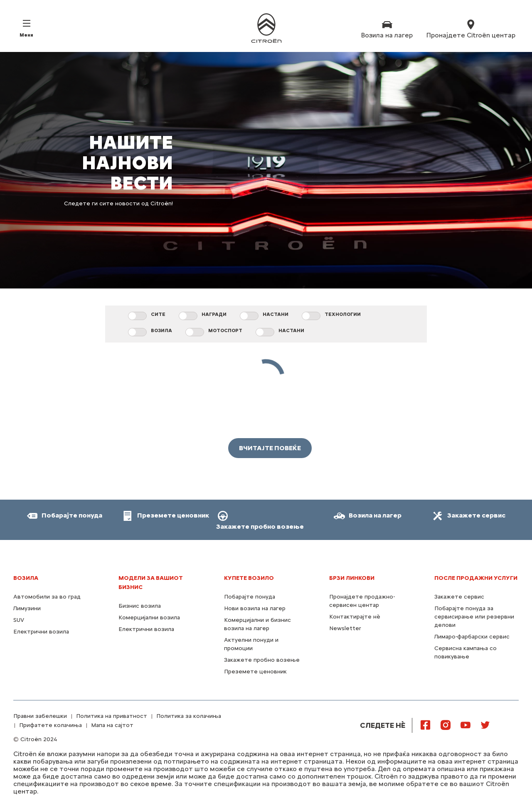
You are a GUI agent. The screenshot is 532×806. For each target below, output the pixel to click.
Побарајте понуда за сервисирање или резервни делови (474, 617)
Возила (26, 578)
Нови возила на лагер (255, 608)
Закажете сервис (459, 597)
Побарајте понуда (250, 597)
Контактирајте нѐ (355, 617)
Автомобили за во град (47, 597)
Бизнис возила (140, 606)
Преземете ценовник (255, 672)
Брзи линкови (352, 578)
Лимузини (27, 608)
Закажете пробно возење (262, 660)
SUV (19, 620)
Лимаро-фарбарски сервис (472, 637)
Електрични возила (41, 632)
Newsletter (345, 628)
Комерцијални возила (149, 617)
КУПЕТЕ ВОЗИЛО (249, 578)
